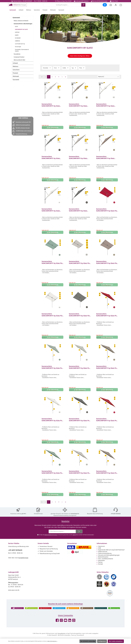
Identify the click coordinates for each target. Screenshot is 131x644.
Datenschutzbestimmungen (51, 539)
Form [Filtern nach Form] (57, 68)
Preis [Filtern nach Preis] (82, 68)
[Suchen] (83, 5)
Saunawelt (16, 80)
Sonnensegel (18, 47)
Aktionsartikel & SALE (19, 60)
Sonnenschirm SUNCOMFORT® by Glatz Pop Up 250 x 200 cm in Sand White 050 (52, 423)
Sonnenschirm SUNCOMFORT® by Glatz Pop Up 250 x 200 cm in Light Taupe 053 (107, 370)
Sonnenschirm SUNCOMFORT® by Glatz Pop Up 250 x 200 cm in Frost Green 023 (52, 370)
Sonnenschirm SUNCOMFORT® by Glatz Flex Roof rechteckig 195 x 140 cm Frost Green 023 (52, 264)
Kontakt (101, 568)
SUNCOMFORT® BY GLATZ (21, 29)
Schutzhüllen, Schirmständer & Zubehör (22, 50)
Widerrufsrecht (103, 556)
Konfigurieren (102, 641)
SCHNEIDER (18, 38)
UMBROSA (18, 41)
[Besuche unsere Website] (74, 624)
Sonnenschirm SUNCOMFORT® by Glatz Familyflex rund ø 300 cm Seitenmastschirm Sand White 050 (52, 211)
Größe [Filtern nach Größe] (66, 68)
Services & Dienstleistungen (99, 1)
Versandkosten (61, 637)
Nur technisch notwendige (88, 641)
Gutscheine (16, 70)
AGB (74, 539)
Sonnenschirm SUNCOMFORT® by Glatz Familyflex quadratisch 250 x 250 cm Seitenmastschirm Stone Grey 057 (52, 158)
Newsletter (102, 564)
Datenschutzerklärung (105, 557)
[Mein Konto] (116, 5)
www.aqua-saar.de (14, 594)
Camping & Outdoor (19, 57)
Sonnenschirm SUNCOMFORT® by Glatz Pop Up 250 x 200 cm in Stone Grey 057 (80, 423)
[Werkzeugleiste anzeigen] (105, 5)
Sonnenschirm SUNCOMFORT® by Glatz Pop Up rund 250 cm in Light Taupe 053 (107, 476)
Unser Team (114, 1)
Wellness (16, 66)
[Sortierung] (109, 77)
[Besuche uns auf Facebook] (57, 624)
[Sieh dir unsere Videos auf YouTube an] (65, 624)
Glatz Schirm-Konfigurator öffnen (80, 56)
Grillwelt (15, 63)
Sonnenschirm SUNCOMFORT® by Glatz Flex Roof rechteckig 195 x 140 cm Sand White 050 (52, 317)
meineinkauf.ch (75, 518)
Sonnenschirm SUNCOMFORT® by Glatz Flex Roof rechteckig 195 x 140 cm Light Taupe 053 (107, 264)
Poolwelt (15, 73)
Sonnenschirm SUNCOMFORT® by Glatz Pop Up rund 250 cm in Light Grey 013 (80, 476)
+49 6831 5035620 (116, 518)
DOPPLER (17, 32)
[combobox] (62, 5)
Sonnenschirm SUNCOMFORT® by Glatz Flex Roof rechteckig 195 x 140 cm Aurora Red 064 (107, 211)
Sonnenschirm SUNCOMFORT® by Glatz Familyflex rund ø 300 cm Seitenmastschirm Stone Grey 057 (80, 211)
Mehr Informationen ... (52, 641)
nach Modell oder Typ (20, 44)
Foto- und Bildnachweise (106, 563)
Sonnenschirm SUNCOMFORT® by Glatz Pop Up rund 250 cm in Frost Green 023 (53, 476)
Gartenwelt (16, 18)
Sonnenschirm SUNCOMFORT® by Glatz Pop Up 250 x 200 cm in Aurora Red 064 (107, 317)
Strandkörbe (17, 54)
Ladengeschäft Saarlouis (81, 1)
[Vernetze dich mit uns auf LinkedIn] (70, 624)
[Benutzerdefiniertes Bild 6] (114, 588)
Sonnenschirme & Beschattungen (23, 24)
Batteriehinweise (103, 561)
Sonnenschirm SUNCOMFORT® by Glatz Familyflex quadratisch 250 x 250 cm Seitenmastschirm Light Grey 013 (52, 105)
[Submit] (79, 536)
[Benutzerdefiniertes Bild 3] (114, 581)
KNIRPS (17, 35)
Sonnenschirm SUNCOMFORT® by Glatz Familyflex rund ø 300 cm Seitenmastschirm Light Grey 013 (79, 158)
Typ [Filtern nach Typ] (74, 68)
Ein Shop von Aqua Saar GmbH (63, 1)
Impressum (102, 550)
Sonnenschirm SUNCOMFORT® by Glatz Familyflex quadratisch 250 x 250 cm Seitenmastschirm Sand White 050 (106, 105)
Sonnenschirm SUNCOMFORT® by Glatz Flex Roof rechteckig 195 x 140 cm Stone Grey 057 (80, 317)
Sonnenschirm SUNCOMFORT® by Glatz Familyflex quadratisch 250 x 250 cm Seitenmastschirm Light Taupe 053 (79, 105)
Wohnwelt (16, 76)
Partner (100, 566)
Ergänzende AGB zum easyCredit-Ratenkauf (111, 554)
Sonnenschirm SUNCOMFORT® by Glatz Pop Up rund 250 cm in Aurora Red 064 (107, 423)
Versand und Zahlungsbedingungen (109, 559)
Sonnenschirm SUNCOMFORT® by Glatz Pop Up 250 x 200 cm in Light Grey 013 (80, 370)
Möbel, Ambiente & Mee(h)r (21, 21)
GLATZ (16, 27)
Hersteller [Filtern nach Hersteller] (47, 68)
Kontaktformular (38, 518)
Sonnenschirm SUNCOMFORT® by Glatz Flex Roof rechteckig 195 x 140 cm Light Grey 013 (80, 264)
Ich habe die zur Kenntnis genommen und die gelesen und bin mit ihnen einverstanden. (66, 539)
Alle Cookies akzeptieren (116, 641)
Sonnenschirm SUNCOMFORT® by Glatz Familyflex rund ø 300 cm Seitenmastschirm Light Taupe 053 (107, 158)
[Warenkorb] (121, 5)
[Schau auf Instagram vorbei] (61, 624)
